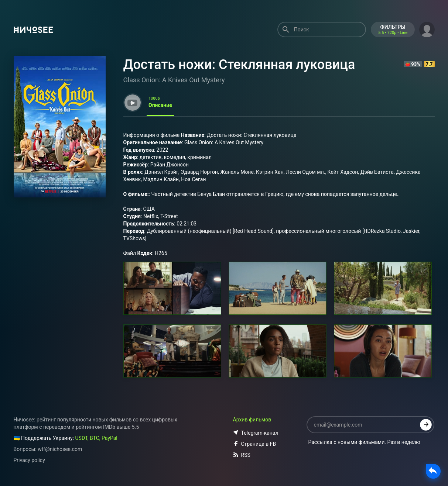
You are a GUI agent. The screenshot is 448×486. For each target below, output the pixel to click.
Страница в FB (255, 444)
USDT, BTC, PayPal (96, 438)
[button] (427, 29)
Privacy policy (29, 460)
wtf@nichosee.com (60, 449)
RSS (242, 455)
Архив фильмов (252, 420)
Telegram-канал (256, 433)
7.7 (429, 64)
